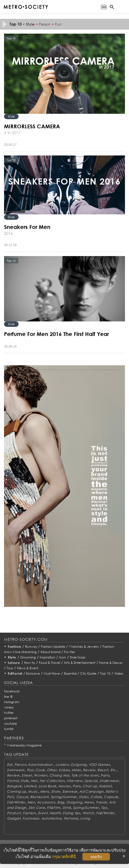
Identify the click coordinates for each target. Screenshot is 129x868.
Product (14, 813)
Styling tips (72, 813)
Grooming (28, 657)
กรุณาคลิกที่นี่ (64, 857)
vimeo (9, 707)
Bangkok (14, 786)
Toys (10, 668)
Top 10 (105, 673)
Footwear (31, 818)
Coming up (16, 791)
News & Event (28, 668)
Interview (74, 781)
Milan (76, 770)
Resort (103, 770)
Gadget (14, 818)
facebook (12, 691)
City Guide (88, 673)
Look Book (47, 786)
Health (55, 813)
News (89, 802)
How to (29, 663)
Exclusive (33, 673)
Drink (67, 808)
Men (31, 802)
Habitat (105, 786)
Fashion (15, 646)
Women (41, 775)
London (62, 765)
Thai (30, 770)
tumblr (9, 729)
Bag (61, 802)
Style (30, 24)
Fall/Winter (16, 802)
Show (56, 791)
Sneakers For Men (27, 227)
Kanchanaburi (41, 765)
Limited (30, 786)
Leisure (14, 663)
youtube (11, 723)
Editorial (15, 673)
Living (85, 818)
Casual (22, 797)
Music (33, 791)
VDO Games (99, 765)
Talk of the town (85, 775)
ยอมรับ (96, 857)
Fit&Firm (54, 808)
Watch (88, 813)
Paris (77, 786)
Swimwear (16, 770)
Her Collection (52, 781)
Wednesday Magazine (24, 745)
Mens (45, 791)
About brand (50, 652)
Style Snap (78, 657)
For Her (70, 652)
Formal (13, 781)
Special (91, 781)
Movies (64, 786)
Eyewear (70, 791)
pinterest (11, 718)
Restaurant (39, 797)
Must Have (52, 673)
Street (27, 775)
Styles (84, 797)
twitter (9, 713)
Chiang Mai (59, 775)
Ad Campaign (92, 791)
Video (119, 673)
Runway (31, 646)
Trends (101, 802)
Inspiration (47, 657)
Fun (58, 24)
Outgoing (79, 765)
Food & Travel (49, 663)
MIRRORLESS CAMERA (32, 126)
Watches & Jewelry (84, 646)
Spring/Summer (64, 797)
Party (105, 775)
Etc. (114, 770)
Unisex (64, 770)
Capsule (111, 797)
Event (43, 813)
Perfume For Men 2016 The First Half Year (56, 334)
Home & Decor (111, 663)
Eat (10, 765)
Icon (62, 657)
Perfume (71, 818)
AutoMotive (52, 818)
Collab (96, 797)
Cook (40, 770)
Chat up (90, 786)
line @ (8, 697)
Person (45, 24)
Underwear (109, 781)
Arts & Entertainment (80, 663)
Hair (34, 781)
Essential (70, 673)
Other (52, 770)
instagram (12, 702)
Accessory (46, 802)
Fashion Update (53, 646)
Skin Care (37, 808)
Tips (104, 808)
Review (89, 770)
